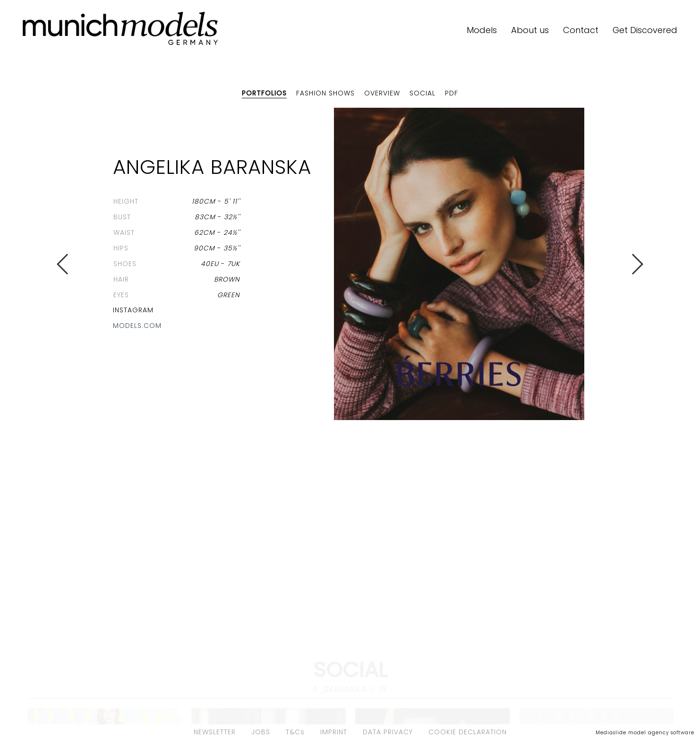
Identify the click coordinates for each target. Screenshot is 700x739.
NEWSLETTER (215, 732)
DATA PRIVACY (388, 732)
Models (482, 30)
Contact (581, 30)
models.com (137, 326)
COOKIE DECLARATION (468, 732)
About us (530, 30)
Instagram (133, 310)
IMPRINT (334, 732)
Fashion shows (325, 93)
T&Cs (295, 732)
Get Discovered (645, 30)
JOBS (261, 732)
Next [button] (637, 264)
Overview (382, 93)
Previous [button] (63, 264)
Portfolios (264, 93)
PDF (452, 93)
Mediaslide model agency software (645, 733)
